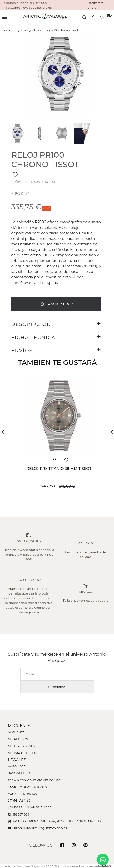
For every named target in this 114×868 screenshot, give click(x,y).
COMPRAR (56, 304)
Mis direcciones (21, 746)
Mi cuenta (16, 732)
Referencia (20, 182)
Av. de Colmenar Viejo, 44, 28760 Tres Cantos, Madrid (54, 821)
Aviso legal (18, 766)
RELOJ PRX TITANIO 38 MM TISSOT (59, 469)
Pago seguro (19, 773)
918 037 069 (19, 814)
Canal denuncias (23, 794)
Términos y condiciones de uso (34, 780)
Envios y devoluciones (27, 787)
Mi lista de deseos (23, 753)
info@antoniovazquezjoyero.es (39, 828)
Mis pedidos (18, 739)
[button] (4, 432)
